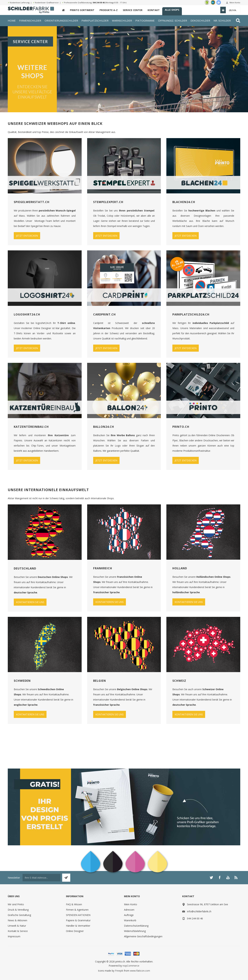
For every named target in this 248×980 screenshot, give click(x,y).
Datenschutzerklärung (136, 926)
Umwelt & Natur (17, 926)
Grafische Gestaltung (19, 915)
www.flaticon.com (140, 971)
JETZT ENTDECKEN (27, 236)
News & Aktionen (17, 920)
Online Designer (75, 931)
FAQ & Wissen (74, 904)
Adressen (129, 910)
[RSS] (236, 878)
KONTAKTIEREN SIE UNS (30, 602)
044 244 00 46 (99, 2)
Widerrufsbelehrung (135, 931)
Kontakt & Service (18, 931)
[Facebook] (220, 878)
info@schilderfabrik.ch (199, 911)
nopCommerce (131, 966)
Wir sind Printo (16, 904)
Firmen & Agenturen (77, 910)
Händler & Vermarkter (78, 926)
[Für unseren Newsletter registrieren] (42, 878)
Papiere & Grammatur (78, 920)
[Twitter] (211, 878)
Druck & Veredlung (18, 910)
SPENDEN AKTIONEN (78, 915)
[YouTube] (228, 878)
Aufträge (129, 915)
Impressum (14, 936)
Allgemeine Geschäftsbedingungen (143, 936)
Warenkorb (130, 920)
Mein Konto (235, 2)
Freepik (119, 971)
